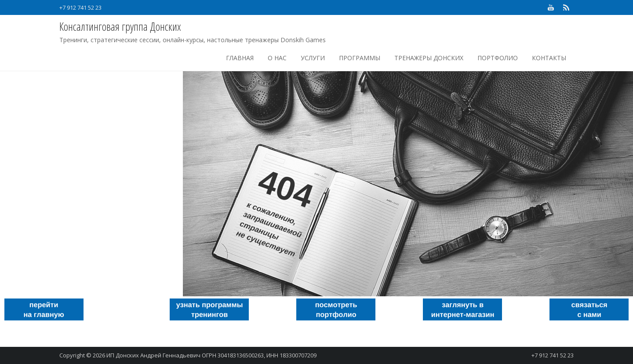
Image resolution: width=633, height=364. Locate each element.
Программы (360, 58)
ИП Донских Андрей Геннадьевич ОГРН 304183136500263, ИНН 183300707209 (211, 355)
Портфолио (498, 58)
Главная (240, 58)
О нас (277, 58)
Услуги (313, 58)
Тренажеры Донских (429, 58)
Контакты (549, 58)
